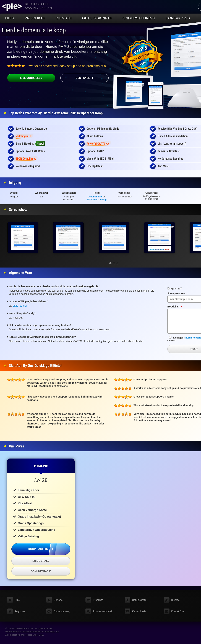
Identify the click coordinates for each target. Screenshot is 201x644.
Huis (10, 18)
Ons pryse (83, 78)
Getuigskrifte (97, 18)
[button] (110, 263)
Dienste (64, 18)
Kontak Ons (178, 18)
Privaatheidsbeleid (103, 611)
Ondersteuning (139, 18)
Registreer (20, 611)
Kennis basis (139, 611)
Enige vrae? (41, 561)
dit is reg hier (20, 306)
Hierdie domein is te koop (34, 30)
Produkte (35, 18)
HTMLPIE (41, 466)
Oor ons (58, 600)
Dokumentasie (95, 197)
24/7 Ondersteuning (97, 200)
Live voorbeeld (25, 78)
